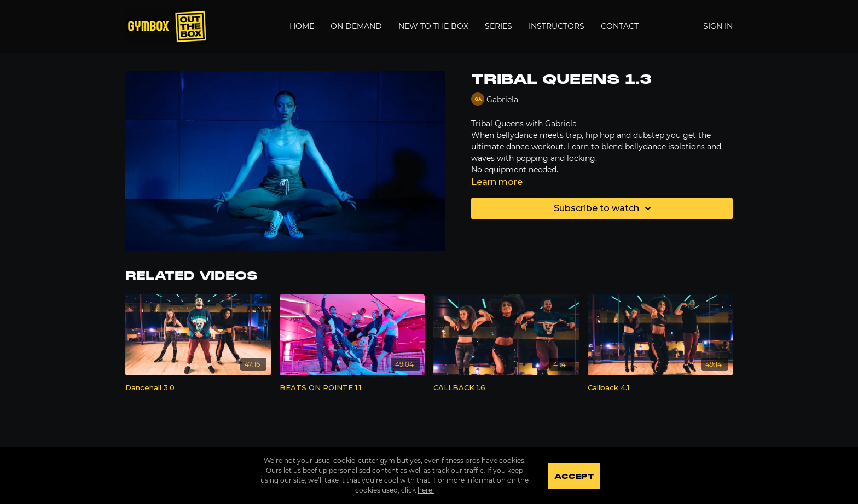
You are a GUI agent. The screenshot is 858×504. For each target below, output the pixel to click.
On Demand (356, 26)
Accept (574, 477)
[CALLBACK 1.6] (506, 388)
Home (302, 26)
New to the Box (433, 26)
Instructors (556, 26)
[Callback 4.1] (660, 388)
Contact (620, 26)
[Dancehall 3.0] (198, 388)
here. (426, 490)
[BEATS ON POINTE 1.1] (352, 388)
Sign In (718, 26)
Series (498, 26)
